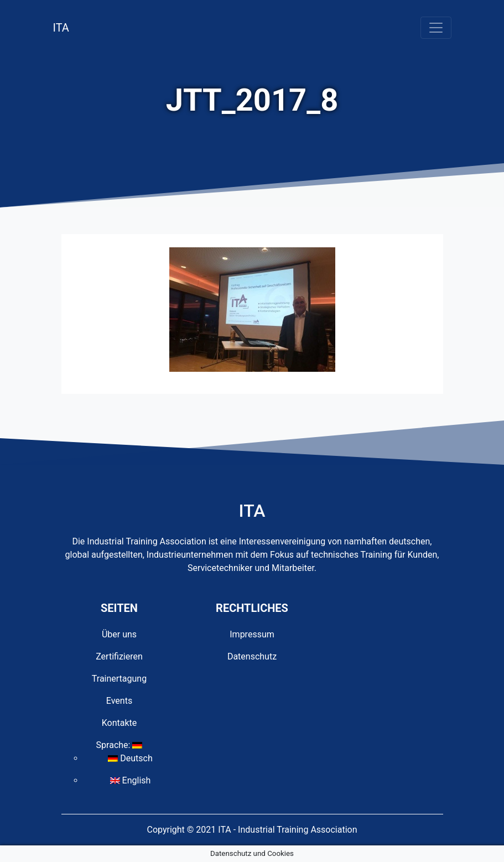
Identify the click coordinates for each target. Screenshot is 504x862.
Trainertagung (119, 679)
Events (119, 701)
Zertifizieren (119, 656)
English (131, 780)
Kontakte (119, 723)
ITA (61, 28)
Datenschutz (252, 656)
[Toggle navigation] (436, 28)
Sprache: (119, 745)
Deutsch (130, 758)
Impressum (252, 634)
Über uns (119, 634)
